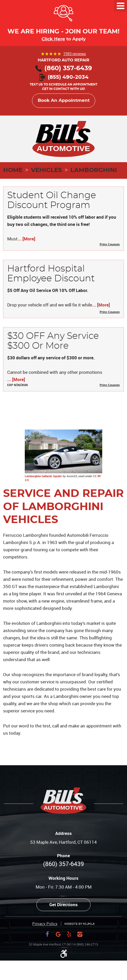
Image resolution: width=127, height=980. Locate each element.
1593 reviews (75, 54)
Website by (79, 924)
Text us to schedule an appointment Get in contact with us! (63, 83)
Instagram (80, 934)
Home (13, 170)
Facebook (47, 934)
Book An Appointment (64, 101)
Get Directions (63, 904)
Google (58, 934)
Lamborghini (94, 170)
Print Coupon (110, 244)
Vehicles (46, 170)
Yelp (69, 934)
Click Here (53, 39)
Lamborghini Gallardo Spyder (43, 476)
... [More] (26, 239)
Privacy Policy (45, 924)
